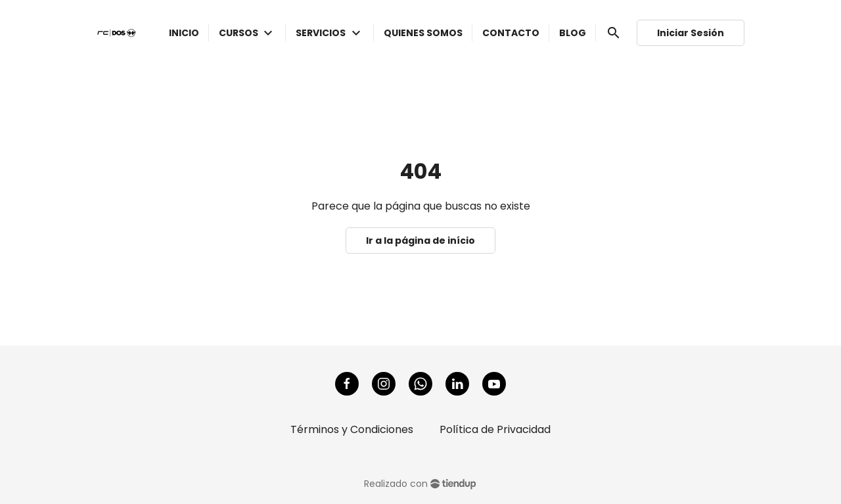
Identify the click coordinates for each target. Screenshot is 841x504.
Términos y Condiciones (352, 429)
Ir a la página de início (420, 241)
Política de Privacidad (495, 429)
